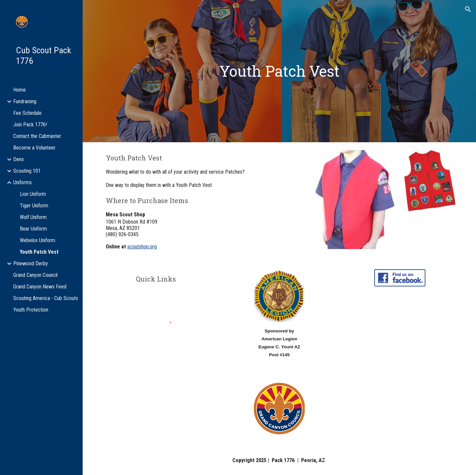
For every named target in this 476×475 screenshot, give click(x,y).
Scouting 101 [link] (27, 171)
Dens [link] (19, 159)
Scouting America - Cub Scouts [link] (46, 298)
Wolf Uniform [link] (33, 217)
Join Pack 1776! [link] (30, 125)
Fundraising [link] (25, 101)
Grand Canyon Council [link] (35, 275)
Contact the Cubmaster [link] (37, 136)
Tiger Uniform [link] (34, 206)
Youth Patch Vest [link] (39, 252)
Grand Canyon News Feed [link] (40, 287)
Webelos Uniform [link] (38, 240)
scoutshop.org (142, 247)
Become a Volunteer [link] (34, 148)
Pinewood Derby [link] (31, 263)
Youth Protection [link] (31, 310)
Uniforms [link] (22, 182)
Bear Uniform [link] (33, 229)
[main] (279, 71)
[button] (468, 9)
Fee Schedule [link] (27, 113)
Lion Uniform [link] (33, 194)
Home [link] (20, 90)
